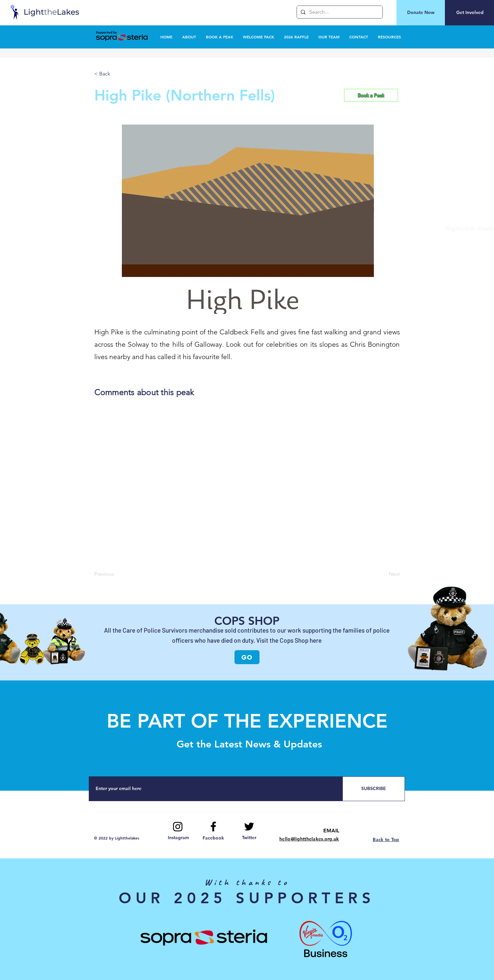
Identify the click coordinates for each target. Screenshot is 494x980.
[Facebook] (213, 838)
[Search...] (339, 12)
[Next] (383, 574)
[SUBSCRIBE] (374, 789)
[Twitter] (249, 838)
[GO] (247, 657)
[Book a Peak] (371, 95)
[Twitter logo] (249, 826)
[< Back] (116, 74)
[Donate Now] (421, 13)
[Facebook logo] (213, 826)
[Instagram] (178, 838)
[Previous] (116, 574)
